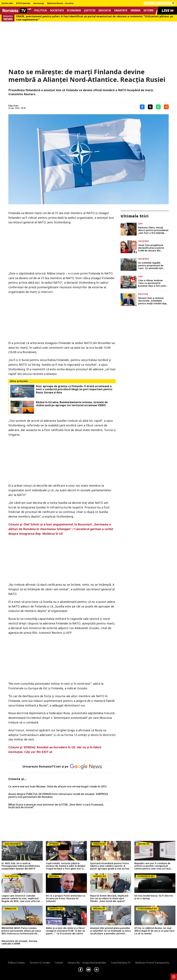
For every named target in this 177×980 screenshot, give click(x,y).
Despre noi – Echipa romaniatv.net (87, 963)
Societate (57, 10)
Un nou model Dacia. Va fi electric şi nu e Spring (154, 897)
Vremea (135, 10)
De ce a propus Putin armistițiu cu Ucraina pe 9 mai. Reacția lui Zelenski (65, 898)
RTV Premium (23, 3)
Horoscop (39, 3)
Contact (59, 963)
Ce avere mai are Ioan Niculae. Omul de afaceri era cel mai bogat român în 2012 (57, 787)
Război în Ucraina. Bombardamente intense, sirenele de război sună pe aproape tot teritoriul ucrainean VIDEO (72, 404)
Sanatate (121, 10)
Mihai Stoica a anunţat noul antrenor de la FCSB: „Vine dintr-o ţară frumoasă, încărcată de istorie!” (56, 806)
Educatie (105, 10)
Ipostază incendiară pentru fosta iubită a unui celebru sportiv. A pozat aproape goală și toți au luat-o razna (111, 866)
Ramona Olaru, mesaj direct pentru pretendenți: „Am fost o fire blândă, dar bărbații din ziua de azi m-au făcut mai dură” (153, 230)
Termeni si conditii (40, 963)
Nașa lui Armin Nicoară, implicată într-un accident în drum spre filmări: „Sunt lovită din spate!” (109, 898)
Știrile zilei (7, 3)
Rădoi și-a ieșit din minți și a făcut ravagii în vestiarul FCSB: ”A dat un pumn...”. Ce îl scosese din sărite (65, 931)
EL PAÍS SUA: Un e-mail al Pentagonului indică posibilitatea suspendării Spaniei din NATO (21, 866)
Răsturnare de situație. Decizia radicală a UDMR (19, 943)
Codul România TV (121, 963)
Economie (74, 10)
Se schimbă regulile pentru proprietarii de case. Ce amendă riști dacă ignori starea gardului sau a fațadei (151, 266)
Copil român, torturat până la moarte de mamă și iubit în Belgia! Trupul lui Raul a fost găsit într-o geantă (66, 866)
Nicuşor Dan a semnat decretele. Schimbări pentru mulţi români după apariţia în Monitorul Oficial (153, 301)
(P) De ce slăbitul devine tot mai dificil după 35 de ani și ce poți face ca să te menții (154, 931)
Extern (149, 10)
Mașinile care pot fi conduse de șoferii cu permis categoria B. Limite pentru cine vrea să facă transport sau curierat (152, 866)
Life (140, 224)
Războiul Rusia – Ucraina (60, 3)
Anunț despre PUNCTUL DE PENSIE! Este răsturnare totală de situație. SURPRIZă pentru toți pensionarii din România (58, 795)
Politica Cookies (16, 963)
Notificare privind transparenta (152, 963)
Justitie (90, 10)
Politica (41, 10)
